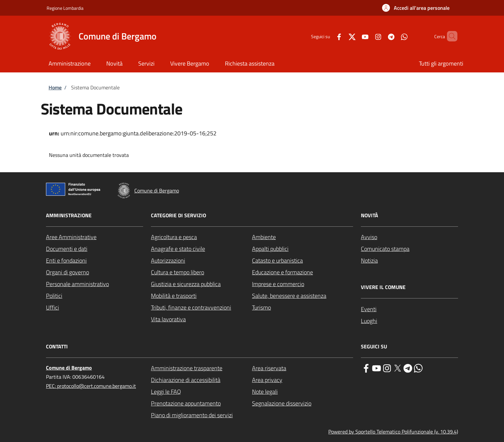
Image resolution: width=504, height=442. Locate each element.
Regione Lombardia (65, 8)
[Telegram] (380, 36)
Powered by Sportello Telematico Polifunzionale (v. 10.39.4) (393, 432)
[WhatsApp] (393, 36)
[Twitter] (341, 36)
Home (55, 87)
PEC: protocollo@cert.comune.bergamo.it (91, 386)
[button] (416, 8)
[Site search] (450, 36)
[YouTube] (354, 36)
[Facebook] (328, 36)
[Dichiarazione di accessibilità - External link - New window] (201, 380)
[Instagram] (367, 36)
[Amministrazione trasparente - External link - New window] (201, 368)
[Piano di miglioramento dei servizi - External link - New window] (201, 415)
